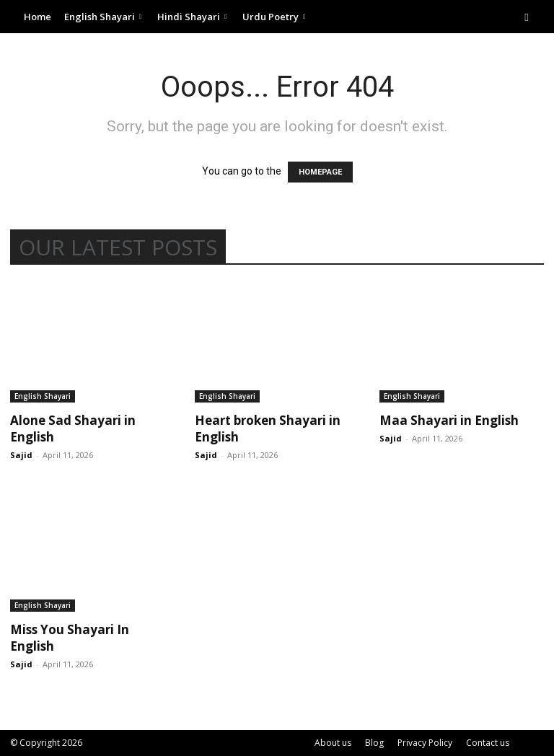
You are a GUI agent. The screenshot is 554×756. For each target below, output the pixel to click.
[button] (527, 17)
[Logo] (14, 17)
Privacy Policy (425, 743)
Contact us (488, 743)
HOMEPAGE (320, 172)
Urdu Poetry (274, 17)
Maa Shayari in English (449, 420)
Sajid (21, 455)
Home (38, 17)
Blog (374, 743)
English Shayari (103, 17)
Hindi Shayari (192, 17)
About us (333, 743)
